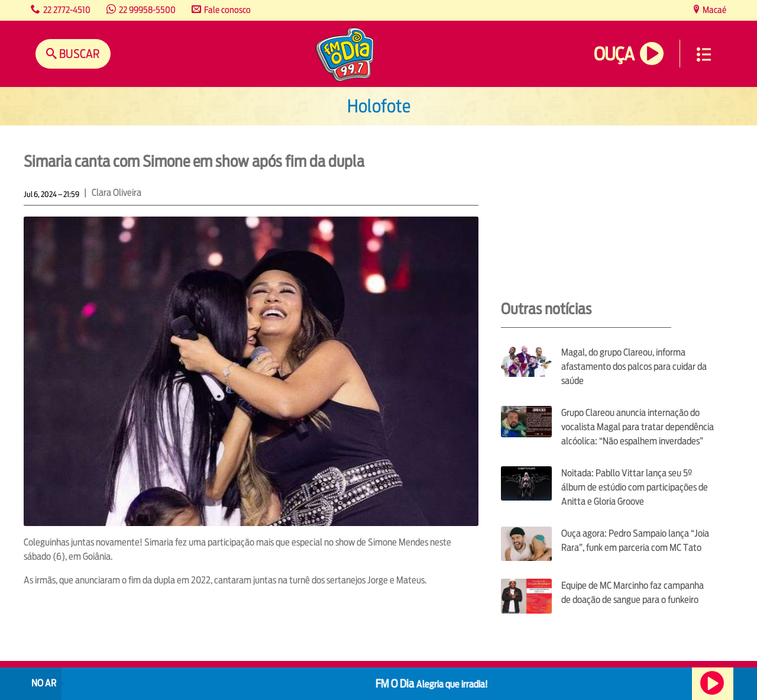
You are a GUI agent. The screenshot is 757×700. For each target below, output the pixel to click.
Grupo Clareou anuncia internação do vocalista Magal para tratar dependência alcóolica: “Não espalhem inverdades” (638, 427)
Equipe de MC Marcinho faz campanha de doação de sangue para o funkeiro (633, 593)
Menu (704, 54)
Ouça (614, 54)
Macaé (714, 10)
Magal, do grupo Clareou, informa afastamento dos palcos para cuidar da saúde (634, 367)
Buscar (78, 54)
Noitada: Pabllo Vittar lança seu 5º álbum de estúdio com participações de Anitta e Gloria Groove (635, 487)
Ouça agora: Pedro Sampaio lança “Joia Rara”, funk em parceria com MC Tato (635, 541)
